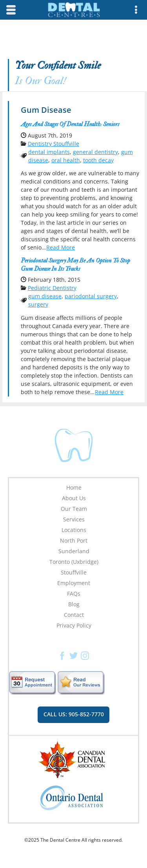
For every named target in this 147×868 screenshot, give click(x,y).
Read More (61, 247)
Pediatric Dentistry (52, 288)
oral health (66, 160)
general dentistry (95, 152)
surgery (38, 304)
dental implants (49, 152)
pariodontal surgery (91, 296)
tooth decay (98, 160)
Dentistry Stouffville (54, 144)
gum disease (45, 296)
